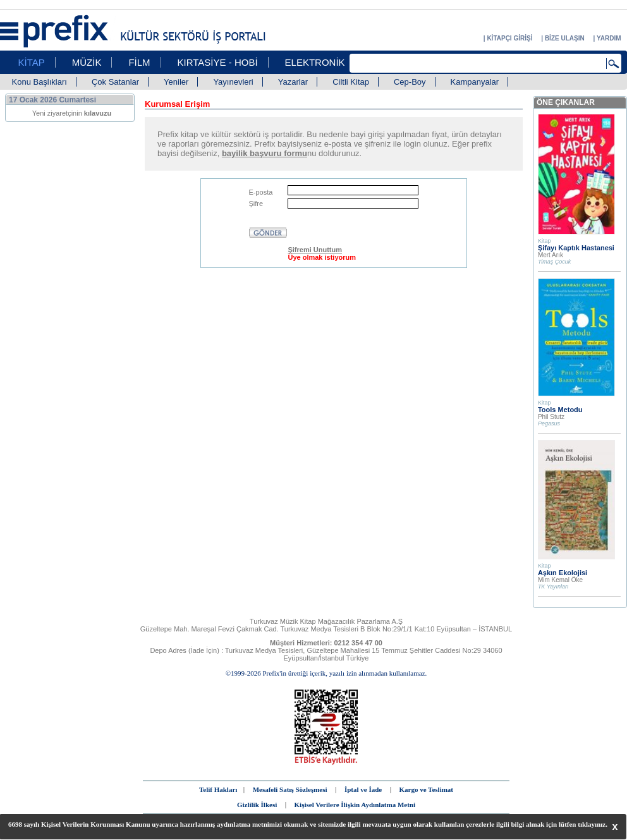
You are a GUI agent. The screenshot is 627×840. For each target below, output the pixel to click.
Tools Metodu (560, 410)
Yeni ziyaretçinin (72, 113)
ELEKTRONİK (315, 62)
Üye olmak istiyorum (322, 257)
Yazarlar (293, 82)
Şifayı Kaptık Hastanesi (576, 248)
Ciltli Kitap (351, 82)
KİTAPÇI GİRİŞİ (509, 38)
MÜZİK (87, 62)
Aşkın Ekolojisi (563, 573)
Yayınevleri (233, 82)
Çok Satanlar (115, 82)
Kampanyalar (475, 82)
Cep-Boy (410, 82)
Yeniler (176, 82)
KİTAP (32, 62)
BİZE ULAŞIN (565, 38)
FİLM (139, 62)
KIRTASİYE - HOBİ (218, 62)
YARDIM (609, 38)
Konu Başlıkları (40, 82)
